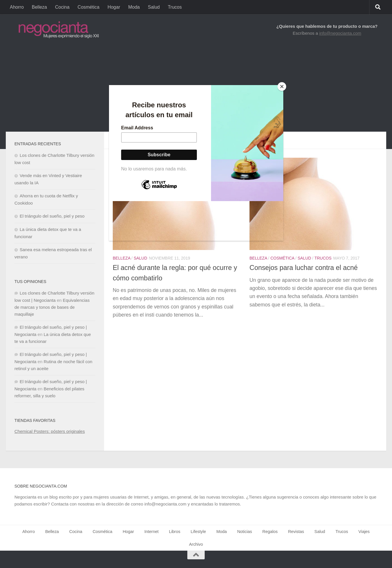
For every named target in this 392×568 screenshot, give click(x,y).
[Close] (282, 87)
